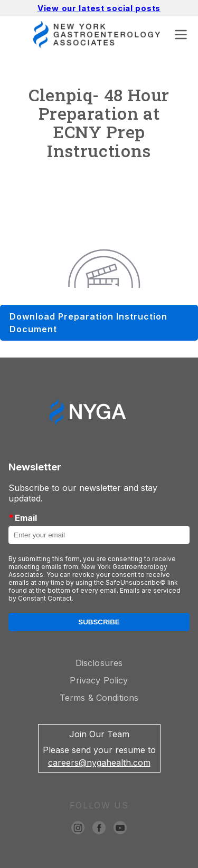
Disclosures (99, 663)
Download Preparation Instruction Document (88, 323)
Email (23, 518)
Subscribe (99, 622)
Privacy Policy (99, 680)
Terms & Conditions (99, 698)
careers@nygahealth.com (99, 763)
